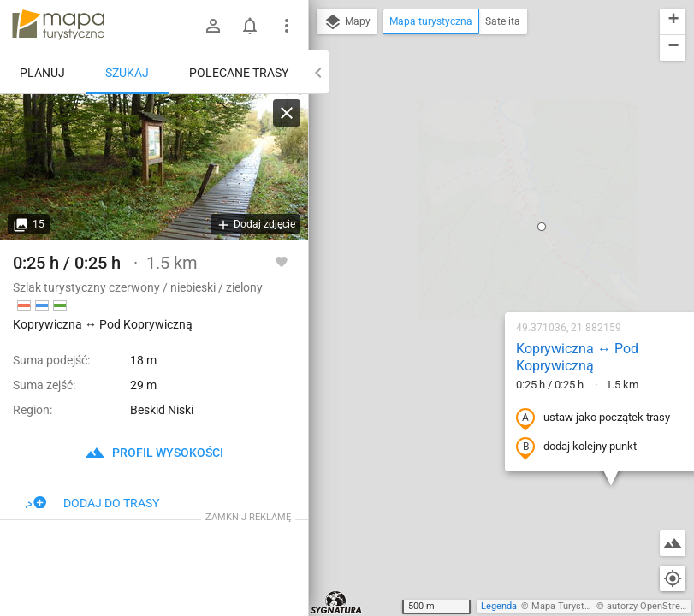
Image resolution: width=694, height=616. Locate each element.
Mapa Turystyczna (570, 606)
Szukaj (127, 73)
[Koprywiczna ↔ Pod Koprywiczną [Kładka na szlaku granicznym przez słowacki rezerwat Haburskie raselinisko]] (154, 167)
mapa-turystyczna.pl (58, 25)
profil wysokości (154, 453)
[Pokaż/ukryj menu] (287, 26)
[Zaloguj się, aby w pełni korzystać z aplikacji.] (282, 261)
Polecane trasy (239, 73)
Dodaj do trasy (92, 503)
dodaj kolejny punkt (467, 263)
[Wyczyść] (287, 113)
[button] (432, 42)
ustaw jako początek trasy (483, 234)
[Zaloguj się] (213, 26)
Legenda (499, 606)
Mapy (347, 22)
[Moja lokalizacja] (673, 578)
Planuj (42, 73)
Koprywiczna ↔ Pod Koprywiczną (468, 173)
